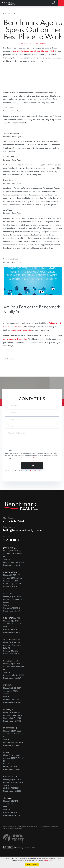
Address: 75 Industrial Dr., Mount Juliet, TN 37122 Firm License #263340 (13, 728)
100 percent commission (21, 340)
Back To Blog (9, 14)
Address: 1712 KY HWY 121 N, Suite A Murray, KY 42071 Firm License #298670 (14, 774)
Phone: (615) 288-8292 (12, 723)
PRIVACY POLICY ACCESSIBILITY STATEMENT (36, 835)
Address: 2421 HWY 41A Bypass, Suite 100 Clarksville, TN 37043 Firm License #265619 (13, 615)
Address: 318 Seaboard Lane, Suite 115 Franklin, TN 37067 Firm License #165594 (12, 820)
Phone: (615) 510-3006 (12, 790)
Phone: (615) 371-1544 (12, 631)
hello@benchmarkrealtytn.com (23, 540)
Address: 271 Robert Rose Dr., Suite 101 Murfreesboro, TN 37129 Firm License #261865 (13, 750)
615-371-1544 (14, 531)
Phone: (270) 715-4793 (12, 561)
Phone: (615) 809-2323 (12, 741)
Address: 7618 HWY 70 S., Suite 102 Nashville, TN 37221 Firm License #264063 (13, 797)
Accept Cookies (32, 864)
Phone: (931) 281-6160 (12, 607)
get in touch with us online (15, 349)
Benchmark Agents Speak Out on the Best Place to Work (33, 35)
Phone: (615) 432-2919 (12, 698)
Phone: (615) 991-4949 (12, 674)
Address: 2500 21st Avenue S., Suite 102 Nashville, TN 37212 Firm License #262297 (12, 707)
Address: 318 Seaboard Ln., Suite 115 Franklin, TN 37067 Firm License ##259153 (14, 660)
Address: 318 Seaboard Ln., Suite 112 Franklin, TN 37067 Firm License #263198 (14, 638)
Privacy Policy (32, 468)
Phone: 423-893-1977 (12, 585)
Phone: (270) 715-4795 (12, 766)
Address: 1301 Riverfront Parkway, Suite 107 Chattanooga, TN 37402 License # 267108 (13, 593)
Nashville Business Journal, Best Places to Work (33, 61)
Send (32, 475)
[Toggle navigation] (61, 3)
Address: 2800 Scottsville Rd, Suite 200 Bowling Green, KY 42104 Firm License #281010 (13, 570)
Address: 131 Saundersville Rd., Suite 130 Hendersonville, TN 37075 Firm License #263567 (14, 683)
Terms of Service (43, 481)
